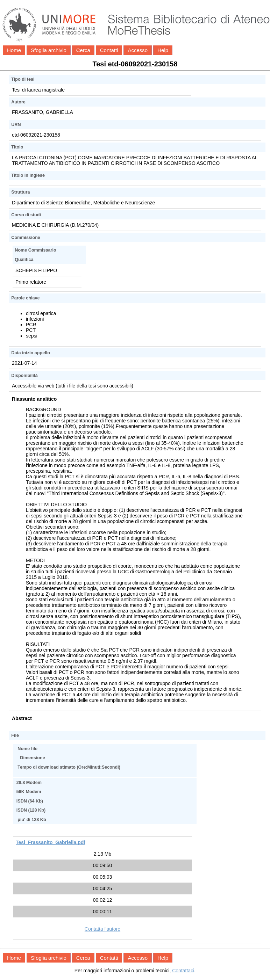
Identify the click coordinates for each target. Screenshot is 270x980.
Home (14, 50)
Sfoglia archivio (49, 50)
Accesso (138, 50)
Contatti (109, 50)
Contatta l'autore (102, 929)
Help (163, 50)
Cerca (83, 50)
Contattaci (183, 971)
